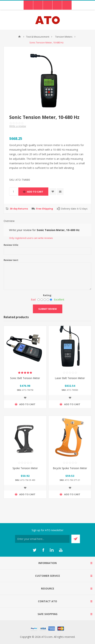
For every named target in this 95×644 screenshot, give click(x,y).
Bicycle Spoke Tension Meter (70, 468)
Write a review (18, 126)
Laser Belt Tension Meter (70, 378)
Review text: (11, 260)
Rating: (47, 295)
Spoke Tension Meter (25, 468)
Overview (9, 221)
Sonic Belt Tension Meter (25, 378)
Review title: (11, 245)
